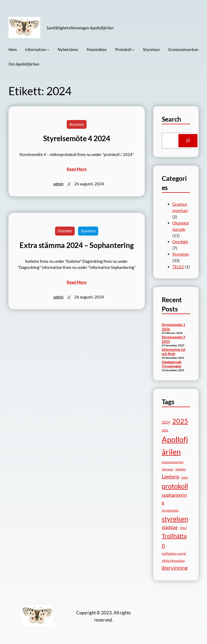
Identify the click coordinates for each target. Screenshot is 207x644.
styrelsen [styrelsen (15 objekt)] (175, 519)
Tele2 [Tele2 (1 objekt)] (183, 528)
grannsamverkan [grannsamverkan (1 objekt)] (173, 462)
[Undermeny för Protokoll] (133, 50)
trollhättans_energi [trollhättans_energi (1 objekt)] (174, 553)
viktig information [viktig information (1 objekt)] (173, 561)
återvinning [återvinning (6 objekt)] (175, 568)
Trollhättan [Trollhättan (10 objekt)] (174, 540)
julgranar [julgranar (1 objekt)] (168, 469)
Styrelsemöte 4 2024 (77, 138)
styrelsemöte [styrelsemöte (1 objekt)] (170, 510)
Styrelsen (77, 124)
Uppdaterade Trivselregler (172, 364)
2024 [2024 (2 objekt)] (166, 422)
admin (58, 184)
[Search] (188, 141)
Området (65, 231)
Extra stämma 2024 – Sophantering (76, 245)
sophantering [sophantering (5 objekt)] (174, 499)
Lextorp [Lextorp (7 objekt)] (170, 476)
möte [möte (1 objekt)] (185, 477)
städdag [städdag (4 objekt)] (170, 527)
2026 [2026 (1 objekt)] (165, 430)
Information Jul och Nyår (174, 352)
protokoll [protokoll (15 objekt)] (175, 486)
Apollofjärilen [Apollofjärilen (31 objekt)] (175, 445)
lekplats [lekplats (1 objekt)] (181, 469)
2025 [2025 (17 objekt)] (180, 421)
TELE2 (178, 267)
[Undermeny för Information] (48, 50)
